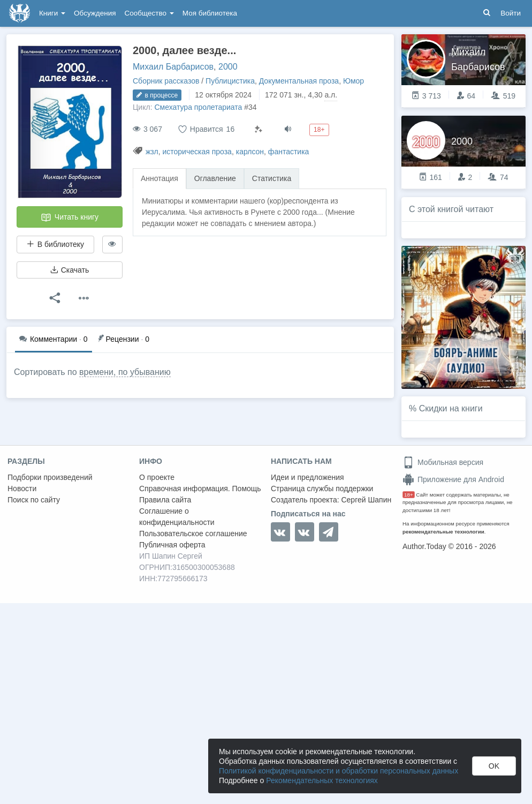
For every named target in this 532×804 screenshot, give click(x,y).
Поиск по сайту (34, 500)
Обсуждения (95, 13)
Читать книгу (70, 217)
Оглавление (215, 178)
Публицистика (230, 81)
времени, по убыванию (125, 372)
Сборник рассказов (166, 81)
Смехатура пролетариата (198, 107)
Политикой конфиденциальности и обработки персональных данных (339, 771)
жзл (152, 152)
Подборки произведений (50, 477)
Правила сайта (165, 500)
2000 (228, 67)
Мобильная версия (443, 462)
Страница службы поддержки (322, 489)
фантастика (289, 152)
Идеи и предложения (307, 477)
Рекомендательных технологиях (322, 780)
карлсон (250, 152)
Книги (52, 13)
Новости (22, 489)
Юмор (354, 81)
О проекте (157, 477)
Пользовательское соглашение (193, 534)
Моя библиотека (210, 13)
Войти (511, 13)
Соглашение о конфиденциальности (177, 517)
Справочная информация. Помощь (200, 489)
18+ (409, 495)
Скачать (70, 270)
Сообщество (149, 13)
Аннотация (159, 178)
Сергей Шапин (366, 500)
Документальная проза (299, 81)
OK (494, 766)
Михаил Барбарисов (173, 67)
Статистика (272, 178)
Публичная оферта (172, 545)
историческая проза (197, 152)
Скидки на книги (451, 408)
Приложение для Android (453, 479)
